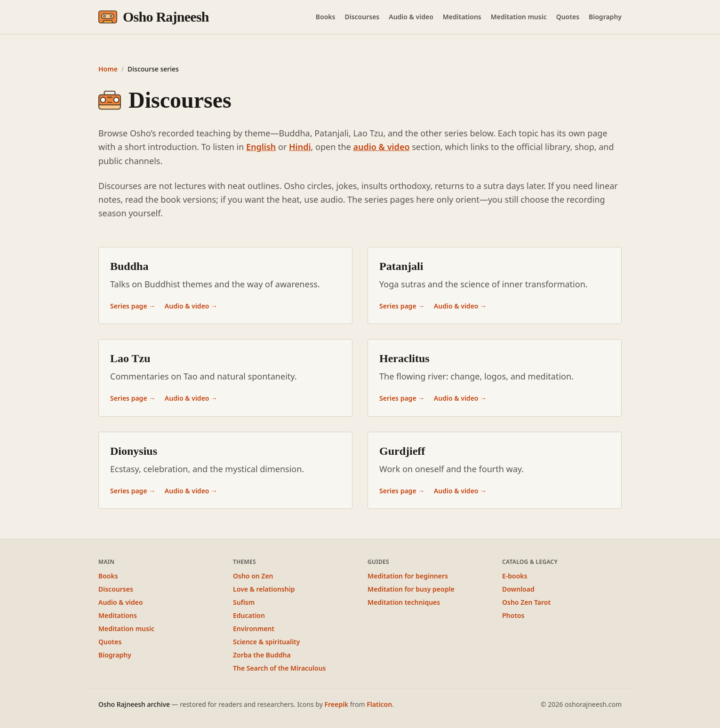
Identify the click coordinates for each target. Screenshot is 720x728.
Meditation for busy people (411, 589)
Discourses (362, 17)
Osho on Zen (253, 576)
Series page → (134, 306)
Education (249, 615)
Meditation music (519, 17)
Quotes (568, 17)
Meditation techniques (404, 602)
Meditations (462, 17)
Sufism (244, 602)
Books (326, 17)
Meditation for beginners (408, 576)
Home (108, 69)
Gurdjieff (402, 451)
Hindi (300, 147)
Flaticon (379, 704)
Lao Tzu (130, 358)
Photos (513, 615)
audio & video (381, 147)
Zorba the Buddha (262, 655)
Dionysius (134, 451)
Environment (254, 629)
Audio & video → (191, 306)
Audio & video (411, 17)
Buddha (129, 266)
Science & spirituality (266, 642)
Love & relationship (264, 589)
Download (518, 589)
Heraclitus (404, 358)
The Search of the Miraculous (279, 668)
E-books (515, 576)
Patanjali (401, 266)
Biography (605, 17)
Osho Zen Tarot (526, 602)
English (261, 147)
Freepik (336, 704)
